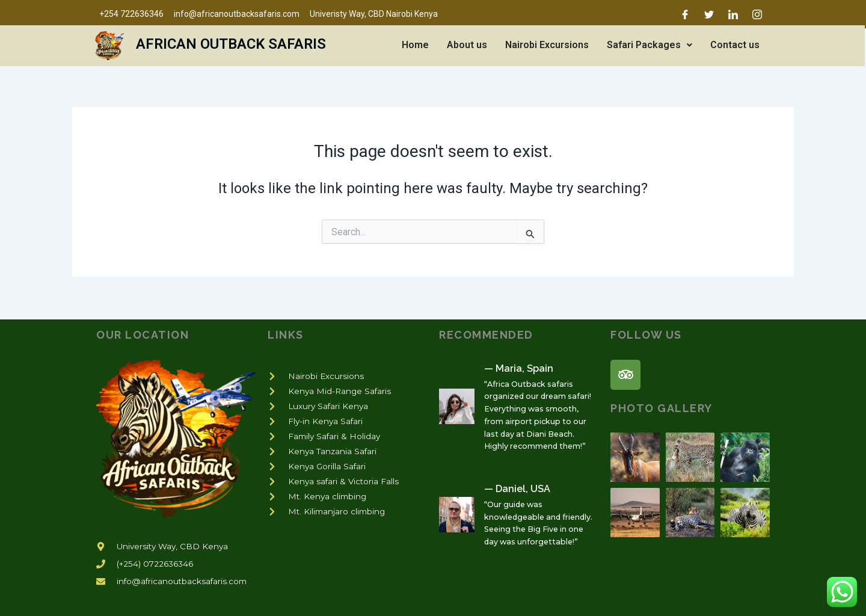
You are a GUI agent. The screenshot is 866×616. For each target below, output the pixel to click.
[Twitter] (709, 14)
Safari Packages (649, 45)
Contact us (735, 45)
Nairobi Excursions (547, 45)
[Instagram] (757, 14)
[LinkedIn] (733, 14)
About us (467, 45)
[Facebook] (685, 14)
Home (415, 45)
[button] (649, 45)
